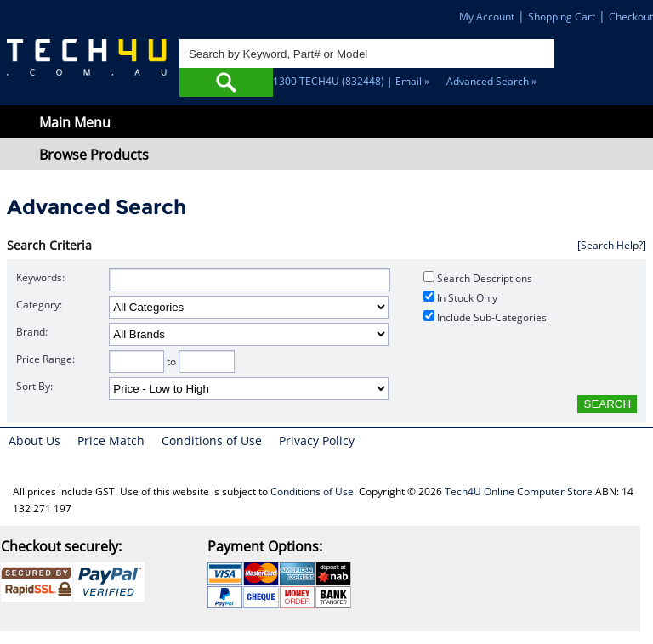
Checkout (631, 17)
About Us (34, 441)
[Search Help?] (612, 245)
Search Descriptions (478, 278)
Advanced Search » (491, 81)
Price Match (111, 441)
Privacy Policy (317, 441)
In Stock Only (460, 298)
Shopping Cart (562, 17)
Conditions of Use (212, 441)
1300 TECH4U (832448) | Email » (351, 81)
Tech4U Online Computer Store (519, 491)
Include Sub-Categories (485, 317)
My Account (487, 17)
